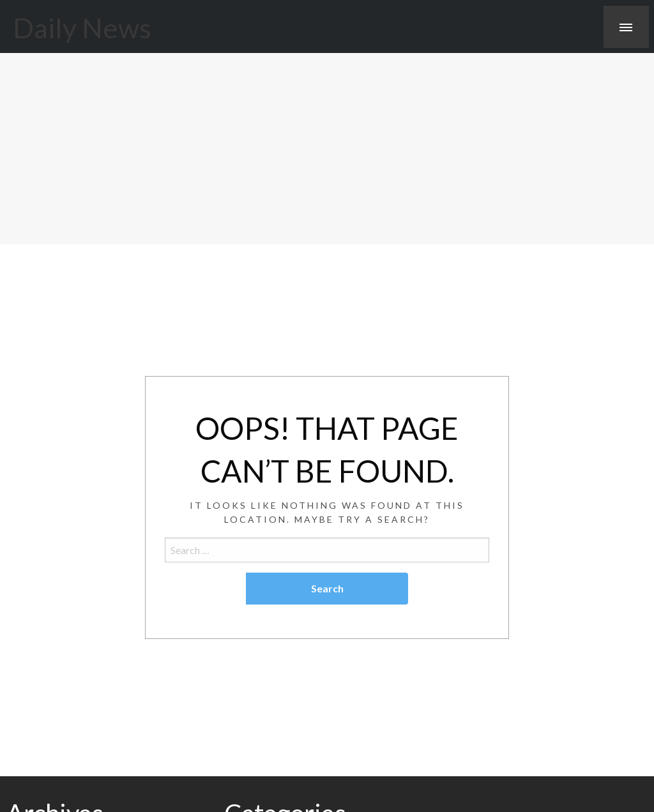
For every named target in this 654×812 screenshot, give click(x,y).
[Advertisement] (327, 149)
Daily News (82, 27)
